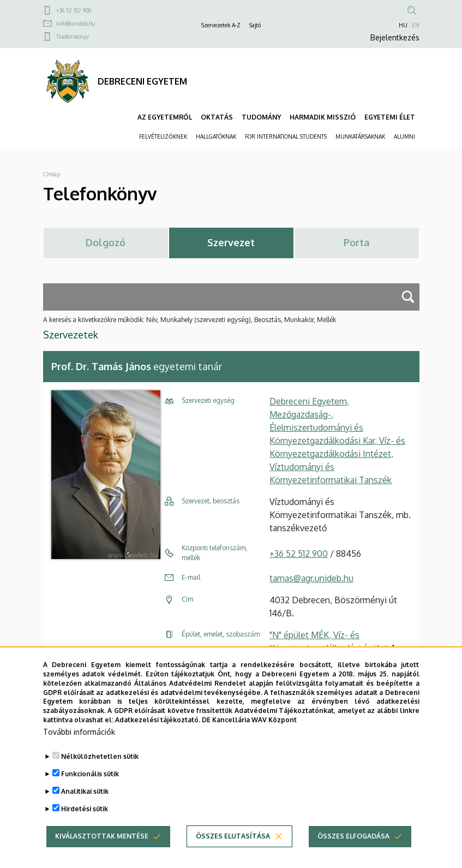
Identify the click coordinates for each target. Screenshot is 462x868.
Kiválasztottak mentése (102, 854)
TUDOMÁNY (261, 117)
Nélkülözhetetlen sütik (100, 774)
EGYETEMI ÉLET (390, 117)
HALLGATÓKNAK (216, 136)
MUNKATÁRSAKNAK (360, 136)
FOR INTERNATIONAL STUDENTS (286, 136)
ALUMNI (404, 136)
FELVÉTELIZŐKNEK (163, 136)
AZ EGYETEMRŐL (165, 117)
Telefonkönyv (73, 37)
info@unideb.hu (76, 23)
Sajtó (255, 25)
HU (403, 25)
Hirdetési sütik (85, 827)
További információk (79, 750)
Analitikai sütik (85, 809)
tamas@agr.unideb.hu (311, 578)
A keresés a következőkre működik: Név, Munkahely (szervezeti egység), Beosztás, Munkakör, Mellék (190, 320)
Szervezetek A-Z (221, 25)
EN (416, 25)
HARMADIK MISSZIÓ (323, 117)
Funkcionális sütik (90, 792)
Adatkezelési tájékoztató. (158, 738)
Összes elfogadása (353, 854)
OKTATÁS (217, 117)
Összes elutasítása (233, 854)
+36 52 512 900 (74, 10)
